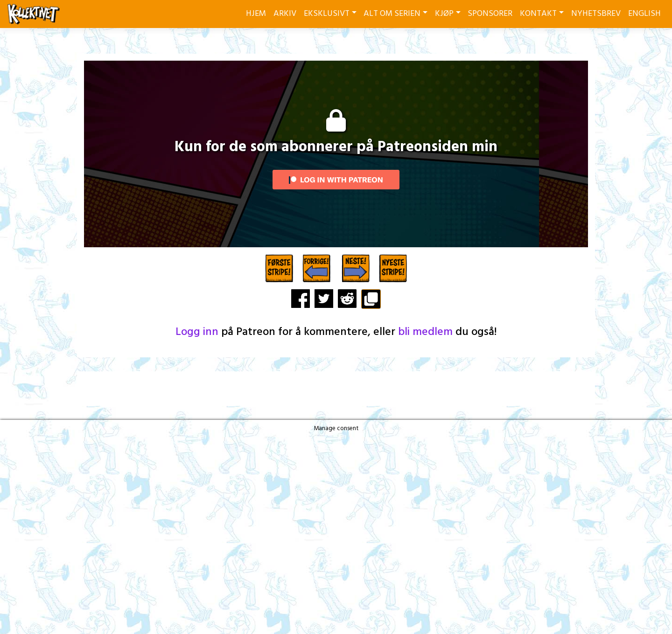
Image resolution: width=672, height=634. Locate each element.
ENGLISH (644, 14)
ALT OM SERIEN (392, 14)
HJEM (256, 14)
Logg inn (197, 332)
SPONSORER (490, 14)
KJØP (444, 14)
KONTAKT (538, 14)
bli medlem (425, 332)
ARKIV (285, 14)
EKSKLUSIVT (327, 14)
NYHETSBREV (596, 14)
